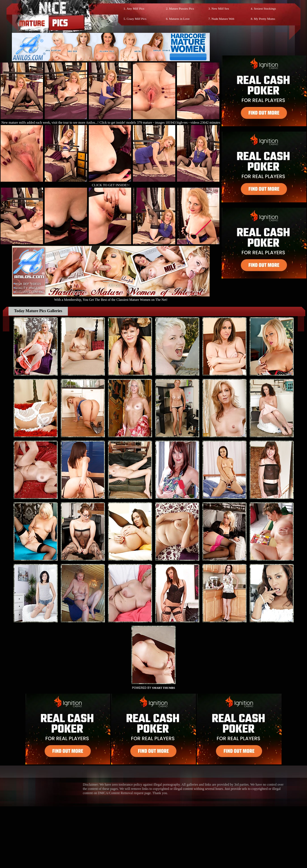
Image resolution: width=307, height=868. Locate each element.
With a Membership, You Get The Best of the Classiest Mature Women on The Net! (111, 298)
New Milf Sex (220, 8)
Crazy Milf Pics (137, 19)
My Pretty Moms (264, 19)
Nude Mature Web (223, 19)
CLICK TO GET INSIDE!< (111, 185)
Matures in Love (179, 19)
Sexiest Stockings (265, 8)
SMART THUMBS (164, 688)
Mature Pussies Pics (181, 8)
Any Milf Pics (135, 8)
